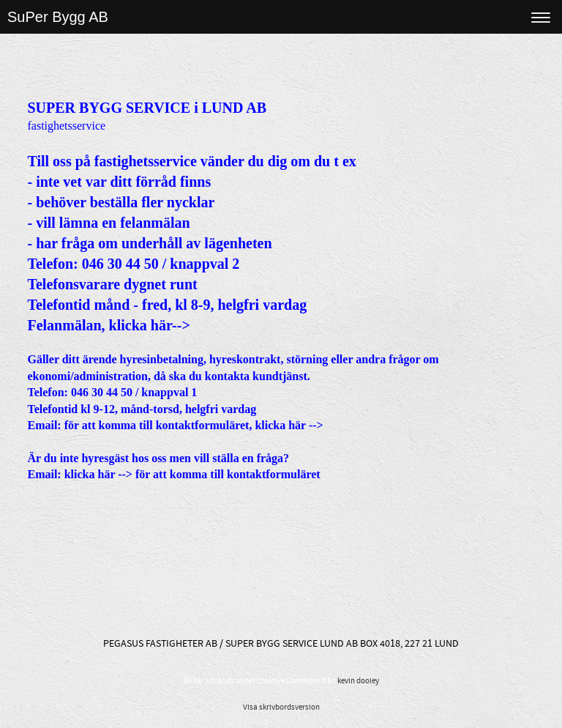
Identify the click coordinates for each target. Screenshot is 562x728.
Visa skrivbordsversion (281, 707)
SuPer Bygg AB (58, 17)
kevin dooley (358, 681)
